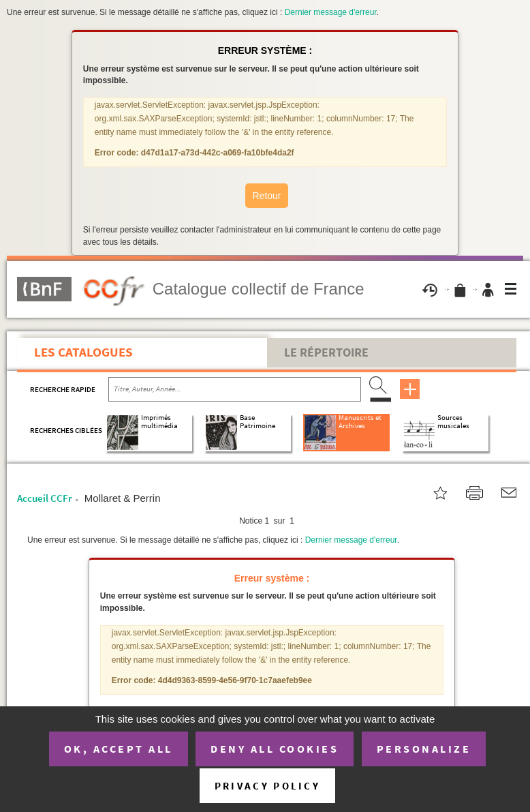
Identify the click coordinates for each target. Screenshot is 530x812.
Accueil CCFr (45, 498)
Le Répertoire (326, 352)
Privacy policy (267, 786)
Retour (266, 196)
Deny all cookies (275, 749)
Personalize (424, 749)
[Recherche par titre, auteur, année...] (235, 389)
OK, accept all (119, 749)
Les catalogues (83, 352)
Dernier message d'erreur (331, 12)
